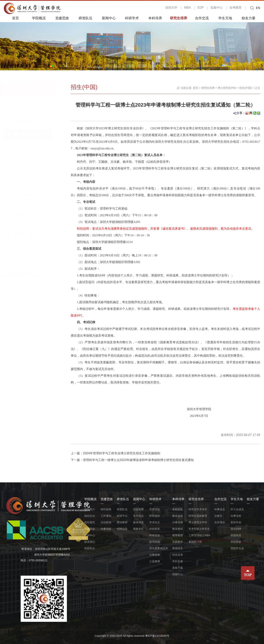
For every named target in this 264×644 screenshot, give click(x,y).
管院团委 (236, 542)
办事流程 (106, 529)
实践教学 (178, 542)
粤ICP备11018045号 (157, 636)
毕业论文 (178, 548)
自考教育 (236, 8)
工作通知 (106, 516)
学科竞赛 (178, 561)
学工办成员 (237, 509)
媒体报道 (138, 522)
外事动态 (220, 509)
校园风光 (90, 548)
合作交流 (202, 18)
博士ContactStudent (37, 182)
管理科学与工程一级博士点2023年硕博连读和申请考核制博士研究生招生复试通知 (138, 460)
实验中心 (217, 8)
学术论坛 (155, 509)
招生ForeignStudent (36, 157)
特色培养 (178, 555)
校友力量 (249, 18)
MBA (187, 8)
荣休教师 (122, 522)
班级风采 (236, 535)
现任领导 (90, 522)
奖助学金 (236, 522)
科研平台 (122, 516)
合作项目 (220, 522)
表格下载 (178, 568)
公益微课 (155, 561)
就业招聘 (236, 529)
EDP (201, 8)
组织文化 (90, 516)
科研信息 (155, 535)
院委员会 (90, 529)
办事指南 (155, 555)
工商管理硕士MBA (199, 535)
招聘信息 (122, 529)
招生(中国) (30, 150)
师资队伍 (85, 18)
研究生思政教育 (31, 121)
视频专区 (138, 529)
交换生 (218, 516)
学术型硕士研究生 (199, 529)
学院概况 (39, 18)
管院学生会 (237, 548)
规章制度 (178, 535)
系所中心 (90, 535)
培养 (26, 164)
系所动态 (138, 516)
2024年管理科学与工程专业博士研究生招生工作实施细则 (122, 453)
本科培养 (155, 18)
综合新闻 (138, 509)
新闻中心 (109, 18)
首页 (15, 18)
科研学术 (132, 18)
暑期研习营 (27, 234)
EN (258, 8)
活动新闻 (106, 522)
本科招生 (178, 509)
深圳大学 (171, 8)
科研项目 (155, 516)
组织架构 (106, 509)
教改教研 (178, 529)
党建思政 (62, 18)
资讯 (26, 143)
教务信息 (178, 516)
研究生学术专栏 (31, 108)
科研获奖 (155, 529)
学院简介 (90, 509)
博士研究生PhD (31, 134)
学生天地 (225, 18)
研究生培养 (179, 18)
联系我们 (90, 542)
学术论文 (155, 522)
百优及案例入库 (159, 548)
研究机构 (155, 542)
